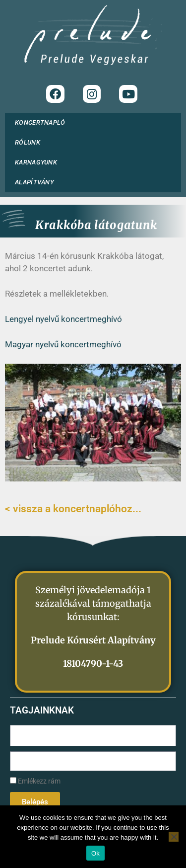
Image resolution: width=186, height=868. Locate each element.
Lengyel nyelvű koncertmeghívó (63, 319)
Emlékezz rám (35, 781)
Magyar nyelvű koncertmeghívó (63, 344)
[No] (174, 837)
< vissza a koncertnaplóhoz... (73, 509)
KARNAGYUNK (38, 162)
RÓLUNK (30, 143)
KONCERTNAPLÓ (40, 122)
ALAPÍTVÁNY (37, 182)
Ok (95, 853)
